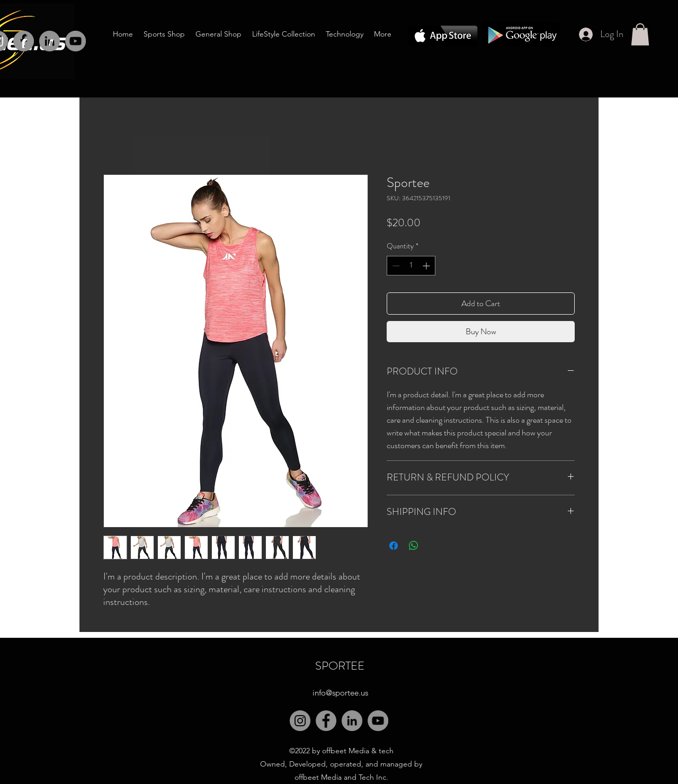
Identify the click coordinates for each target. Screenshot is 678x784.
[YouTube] (378, 721)
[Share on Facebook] (394, 546)
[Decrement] (395, 266)
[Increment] (427, 266)
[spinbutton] (411, 266)
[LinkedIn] (50, 41)
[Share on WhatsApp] (414, 546)
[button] (640, 34)
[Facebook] (24, 41)
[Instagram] (300, 721)
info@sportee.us (340, 693)
